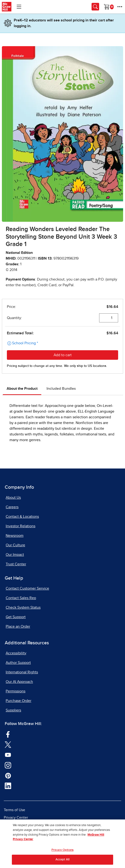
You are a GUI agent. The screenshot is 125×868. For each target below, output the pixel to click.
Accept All (62, 862)
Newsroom (15, 536)
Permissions (16, 691)
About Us (13, 498)
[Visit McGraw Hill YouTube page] (8, 755)
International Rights (22, 672)
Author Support (18, 663)
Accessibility (16, 653)
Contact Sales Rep (21, 598)
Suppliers (13, 710)
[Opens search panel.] (95, 7)
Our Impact (15, 555)
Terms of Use (14, 810)
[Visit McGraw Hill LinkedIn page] (8, 786)
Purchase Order (19, 701)
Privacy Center (16, 818)
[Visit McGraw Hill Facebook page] (8, 734)
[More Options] (120, 7)
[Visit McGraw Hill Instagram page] (8, 765)
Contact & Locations (22, 517)
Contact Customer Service (27, 588)
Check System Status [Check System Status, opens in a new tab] (23, 607)
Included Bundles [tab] (61, 389)
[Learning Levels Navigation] (19, 7)
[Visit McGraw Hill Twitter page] (8, 744)
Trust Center (16, 564)
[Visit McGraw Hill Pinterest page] (8, 775)
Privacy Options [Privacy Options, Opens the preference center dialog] (62, 852)
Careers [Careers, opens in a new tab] (12, 507)
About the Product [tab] (22, 389)
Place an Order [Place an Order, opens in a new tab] (18, 626)
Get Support (16, 617)
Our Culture (15, 545)
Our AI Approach (19, 682)
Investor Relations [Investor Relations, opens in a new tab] (21, 526)
